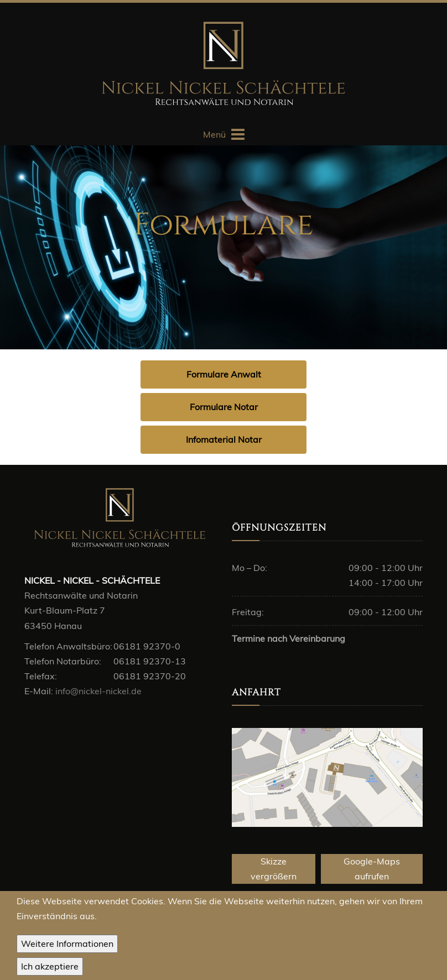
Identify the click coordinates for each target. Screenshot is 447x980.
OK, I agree (50, 969)
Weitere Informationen (67, 946)
